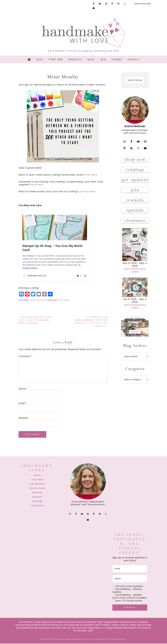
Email (23, 403)
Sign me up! (130, 608)
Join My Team (37, 488)
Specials (37, 497)
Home (37, 475)
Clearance (37, 505)
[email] (130, 569)
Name (23, 389)
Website (23, 418)
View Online (131, 278)
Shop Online (138, 279)
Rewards (37, 492)
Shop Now (37, 479)
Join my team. (88, 191)
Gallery (32, 300)
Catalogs (37, 501)
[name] (130, 579)
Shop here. (37, 185)
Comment (26, 356)
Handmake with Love (84, 33)
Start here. (91, 175)
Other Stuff (42, 300)
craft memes (64, 300)
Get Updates (37, 484)
